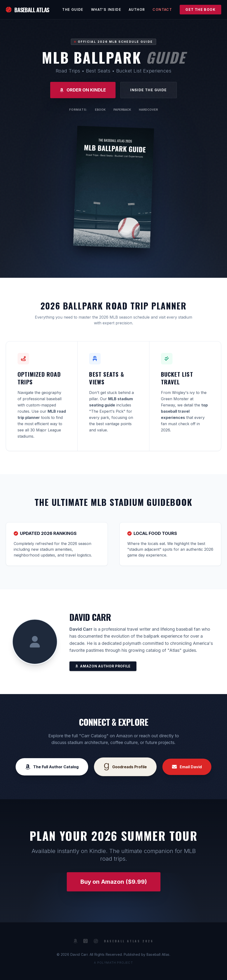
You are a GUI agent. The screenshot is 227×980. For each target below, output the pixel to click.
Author (137, 9)
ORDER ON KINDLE (83, 90)
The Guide (73, 9)
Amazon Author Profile (103, 666)
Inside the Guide (148, 90)
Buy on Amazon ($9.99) (114, 882)
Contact (162, 9)
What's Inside (106, 9)
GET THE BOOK (200, 9)
